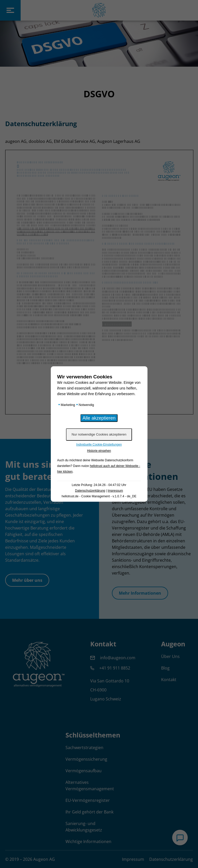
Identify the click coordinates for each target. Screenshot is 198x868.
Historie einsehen (99, 451)
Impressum (115, 491)
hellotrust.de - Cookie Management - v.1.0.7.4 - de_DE (99, 496)
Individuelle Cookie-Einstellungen (99, 445)
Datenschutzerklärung (90, 491)
